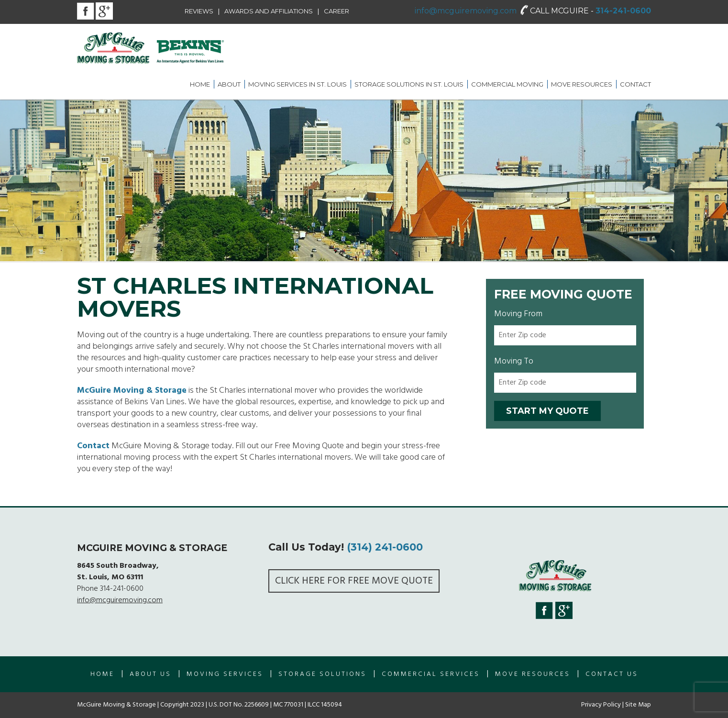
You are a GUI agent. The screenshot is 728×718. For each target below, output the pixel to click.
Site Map (638, 705)
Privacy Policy (601, 705)
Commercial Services (431, 674)
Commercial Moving (507, 84)
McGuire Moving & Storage (132, 391)
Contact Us (612, 674)
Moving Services (225, 674)
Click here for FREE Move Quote (354, 581)
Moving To (514, 361)
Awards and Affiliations (269, 11)
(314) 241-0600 (385, 547)
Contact (635, 84)
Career (336, 11)
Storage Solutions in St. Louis (409, 84)
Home (200, 84)
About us (150, 674)
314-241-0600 (623, 11)
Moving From (518, 314)
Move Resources (582, 84)
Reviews (199, 11)
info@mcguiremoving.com (466, 11)
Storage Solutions (322, 674)
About (229, 84)
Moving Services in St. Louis (298, 84)
